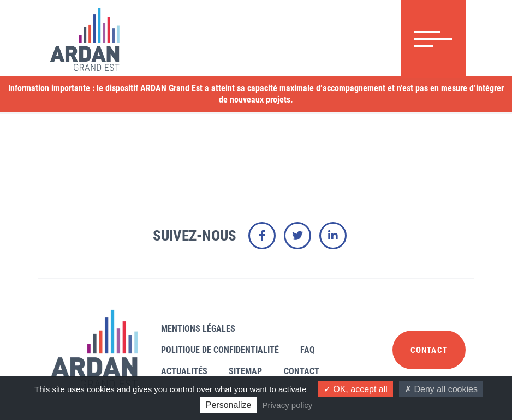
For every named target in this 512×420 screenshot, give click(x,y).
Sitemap (245, 371)
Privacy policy (288, 405)
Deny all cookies (441, 389)
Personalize (229, 405)
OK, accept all (356, 389)
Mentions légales (198, 329)
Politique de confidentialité (220, 350)
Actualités (184, 371)
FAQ (308, 350)
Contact (302, 371)
